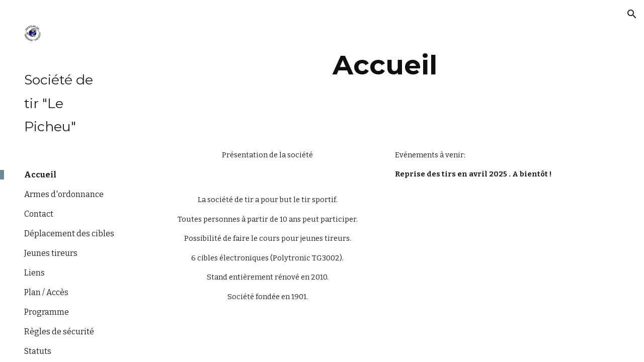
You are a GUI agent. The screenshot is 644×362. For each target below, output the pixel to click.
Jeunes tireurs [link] (51, 253)
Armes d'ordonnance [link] (64, 194)
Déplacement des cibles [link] (69, 234)
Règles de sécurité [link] (59, 332)
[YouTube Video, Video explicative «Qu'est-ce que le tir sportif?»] (503, 250)
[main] (385, 65)
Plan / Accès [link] (46, 292)
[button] (632, 14)
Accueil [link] (40, 175)
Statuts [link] (38, 351)
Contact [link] (39, 214)
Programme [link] (47, 312)
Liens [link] (34, 273)
